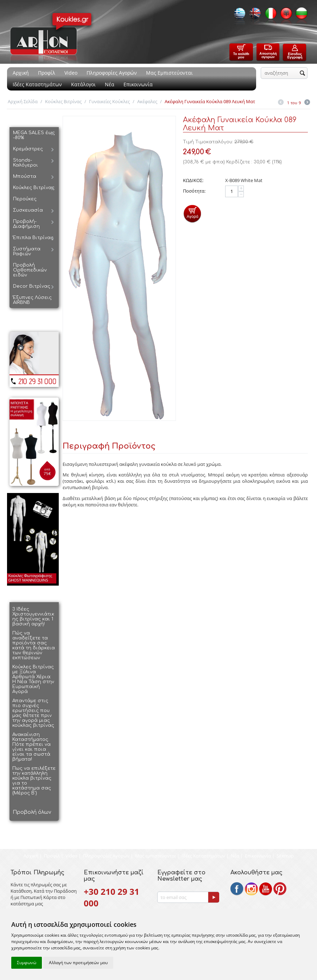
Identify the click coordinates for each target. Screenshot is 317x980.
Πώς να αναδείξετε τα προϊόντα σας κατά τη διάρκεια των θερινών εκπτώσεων (34, 645)
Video (71, 73)
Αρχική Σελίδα (23, 101)
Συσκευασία (28, 210)
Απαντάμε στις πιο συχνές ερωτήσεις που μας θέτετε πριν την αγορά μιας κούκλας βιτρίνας (33, 713)
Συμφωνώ (27, 963)
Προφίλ (47, 73)
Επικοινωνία (138, 84)
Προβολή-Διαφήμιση (26, 224)
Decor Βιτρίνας (32, 286)
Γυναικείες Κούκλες (109, 101)
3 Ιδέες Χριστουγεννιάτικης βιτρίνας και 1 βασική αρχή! (33, 617)
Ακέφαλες (147, 101)
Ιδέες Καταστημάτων (37, 84)
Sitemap (285, 856)
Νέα (110, 84)
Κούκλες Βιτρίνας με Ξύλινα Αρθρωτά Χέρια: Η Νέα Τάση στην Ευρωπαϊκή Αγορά (33, 679)
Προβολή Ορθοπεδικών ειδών (30, 270)
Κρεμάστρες (28, 149)
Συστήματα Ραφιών (27, 251)
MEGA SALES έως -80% (34, 135)
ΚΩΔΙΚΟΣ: (193, 180)
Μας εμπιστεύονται (156, 856)
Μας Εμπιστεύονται (169, 73)
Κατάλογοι (83, 84)
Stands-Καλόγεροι (26, 163)
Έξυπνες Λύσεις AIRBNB (32, 300)
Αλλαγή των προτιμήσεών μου (78, 963)
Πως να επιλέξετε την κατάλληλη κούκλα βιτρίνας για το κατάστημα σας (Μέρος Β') (34, 781)
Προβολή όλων (32, 812)
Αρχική (21, 73)
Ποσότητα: (194, 191)
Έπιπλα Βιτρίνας (33, 238)
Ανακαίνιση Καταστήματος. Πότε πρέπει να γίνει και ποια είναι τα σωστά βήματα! (31, 747)
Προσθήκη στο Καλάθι (192, 214)
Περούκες (25, 199)
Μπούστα (25, 176)
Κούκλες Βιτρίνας (63, 101)
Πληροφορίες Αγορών (112, 73)
